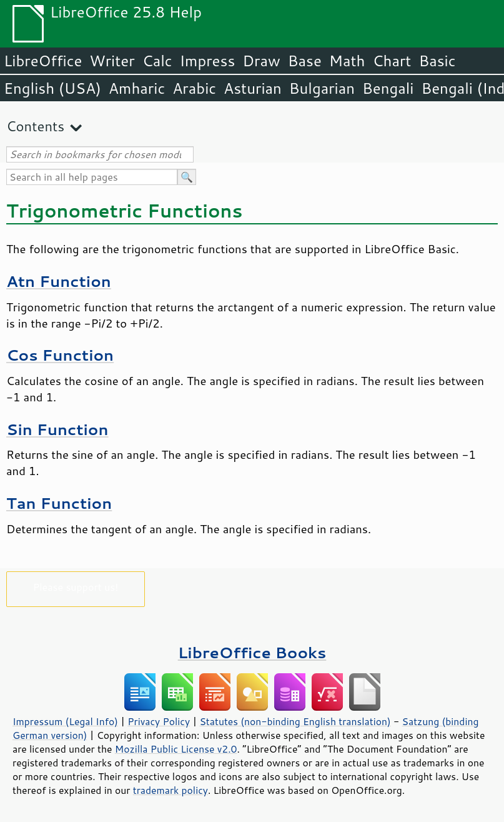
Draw (261, 61)
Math (347, 61)
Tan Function (59, 503)
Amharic (137, 88)
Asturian (253, 88)
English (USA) (52, 88)
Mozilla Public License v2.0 (176, 749)
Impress (208, 61)
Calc (157, 61)
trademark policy (170, 790)
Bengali (388, 88)
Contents (35, 126)
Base (305, 61)
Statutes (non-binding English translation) (295, 721)
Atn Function (59, 281)
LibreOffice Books (252, 652)
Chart (392, 61)
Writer (112, 61)
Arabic (194, 88)
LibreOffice (43, 61)
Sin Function (57, 429)
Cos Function (60, 355)
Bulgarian (322, 88)
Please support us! (76, 587)
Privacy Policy (159, 721)
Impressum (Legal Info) (65, 721)
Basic (437, 61)
